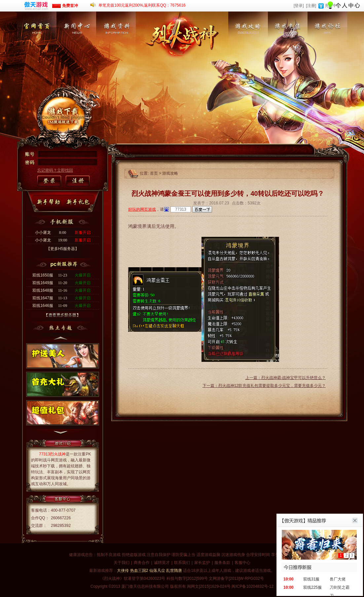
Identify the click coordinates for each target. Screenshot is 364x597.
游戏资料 (116, 44)
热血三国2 (139, 571)
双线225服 (312, 587)
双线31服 (311, 579)
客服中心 (242, 563)
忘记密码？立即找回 (55, 170)
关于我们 (122, 563)
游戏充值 (288, 44)
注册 (77, 181)
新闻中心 (76, 44)
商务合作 (142, 563)
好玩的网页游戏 (142, 209)
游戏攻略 (248, 44)
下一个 (61, 434)
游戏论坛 (327, 44)
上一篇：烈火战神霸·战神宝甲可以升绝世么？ (286, 378)
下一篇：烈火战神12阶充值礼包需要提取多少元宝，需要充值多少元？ (264, 386)
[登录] (299, 6)
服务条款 (222, 563)
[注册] (311, 6)
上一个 (61, 337)
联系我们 (182, 563)
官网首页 (37, 44)
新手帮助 (50, 202)
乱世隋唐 (174, 571)
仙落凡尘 (157, 571)
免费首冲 (65, 6)
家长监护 (202, 563)
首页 (154, 173)
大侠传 (123, 571)
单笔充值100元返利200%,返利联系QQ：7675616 (142, 5)
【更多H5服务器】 (63, 249)
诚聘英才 (162, 563)
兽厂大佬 (338, 579)
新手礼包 (79, 202)
